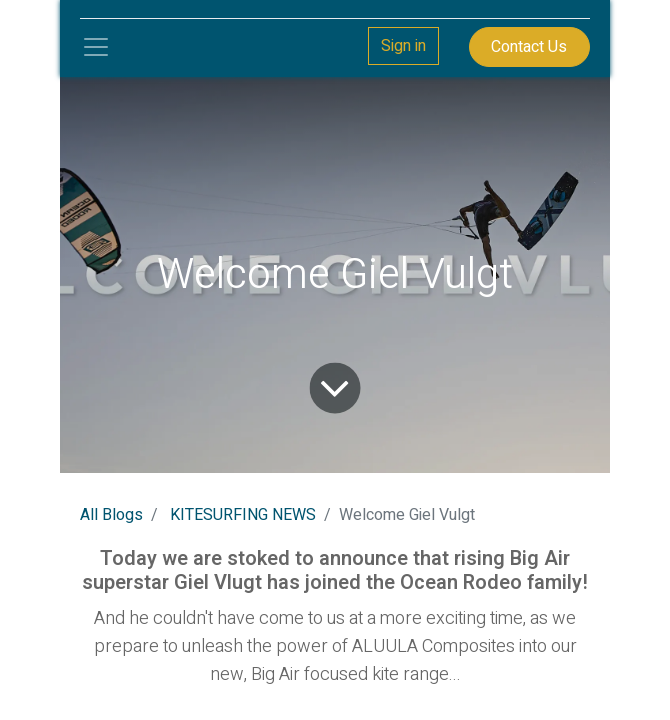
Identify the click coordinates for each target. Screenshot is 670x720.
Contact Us (529, 47)
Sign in (403, 46)
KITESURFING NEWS (243, 515)
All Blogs (111, 515)
